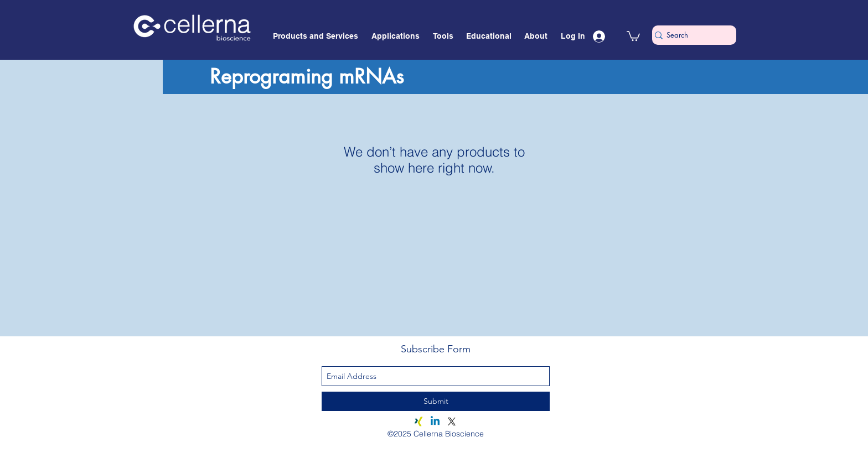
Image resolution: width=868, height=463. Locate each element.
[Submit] (436, 401)
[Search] (690, 35)
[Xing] (418, 422)
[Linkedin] (435, 422)
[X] (452, 422)
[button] (633, 35)
